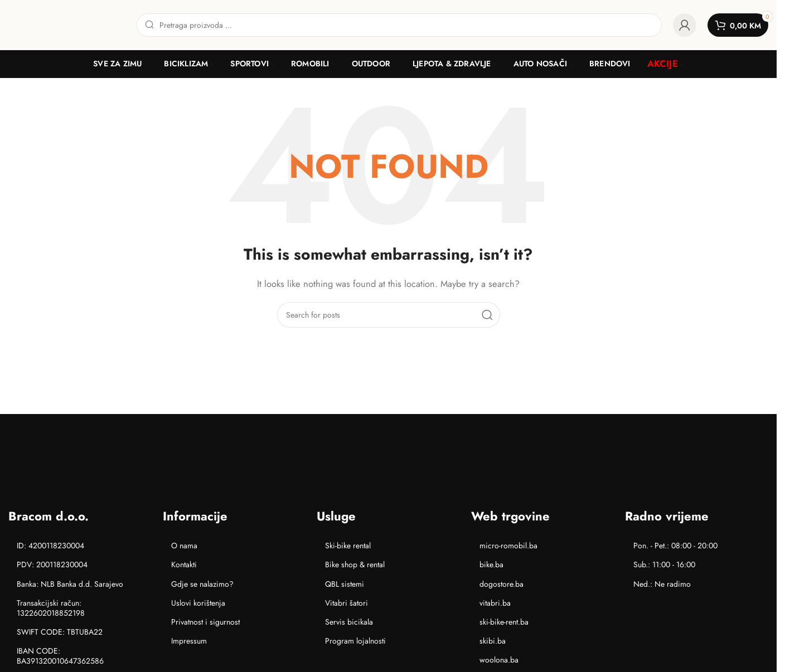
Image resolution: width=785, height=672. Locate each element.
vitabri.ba (495, 603)
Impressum (189, 641)
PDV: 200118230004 (52, 564)
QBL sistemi (345, 584)
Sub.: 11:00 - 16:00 (664, 564)
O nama (184, 546)
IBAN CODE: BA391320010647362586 (60, 656)
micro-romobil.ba (508, 546)
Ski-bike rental (348, 546)
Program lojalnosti (355, 641)
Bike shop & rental (355, 564)
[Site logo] (67, 24)
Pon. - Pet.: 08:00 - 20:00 (675, 546)
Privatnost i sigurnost (205, 622)
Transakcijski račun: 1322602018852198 (51, 608)
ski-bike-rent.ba (504, 622)
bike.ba (491, 564)
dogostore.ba (501, 584)
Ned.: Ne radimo (662, 584)
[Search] (399, 25)
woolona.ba (499, 660)
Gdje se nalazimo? (202, 584)
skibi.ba (493, 641)
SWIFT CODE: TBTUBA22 (60, 632)
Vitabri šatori (347, 603)
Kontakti (184, 564)
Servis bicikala (349, 622)
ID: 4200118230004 (50, 546)
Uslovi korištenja (198, 603)
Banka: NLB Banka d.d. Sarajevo (70, 584)
